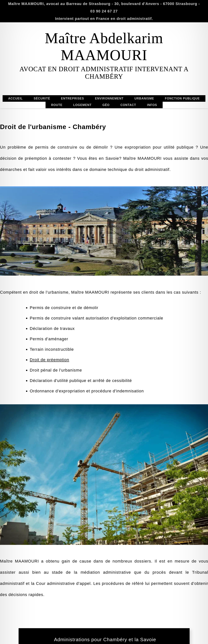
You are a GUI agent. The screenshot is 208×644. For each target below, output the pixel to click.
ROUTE (57, 97)
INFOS (152, 113)
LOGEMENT (82, 113)
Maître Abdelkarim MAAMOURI (104, 47)
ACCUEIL (23, 98)
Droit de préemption (49, 406)
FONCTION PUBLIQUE (182, 106)
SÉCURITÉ (42, 91)
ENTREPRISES (73, 91)
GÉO (106, 113)
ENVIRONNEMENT (109, 106)
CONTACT (136, 105)
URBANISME (152, 98)
